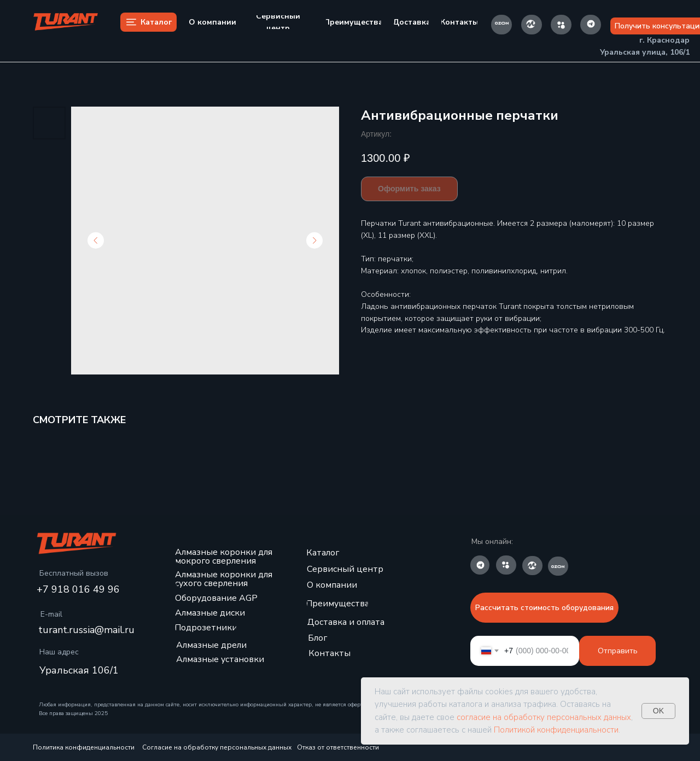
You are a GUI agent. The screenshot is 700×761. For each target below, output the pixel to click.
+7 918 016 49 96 (78, 589)
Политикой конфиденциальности (556, 730)
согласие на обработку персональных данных (544, 717)
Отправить (618, 651)
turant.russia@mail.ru (86, 630)
